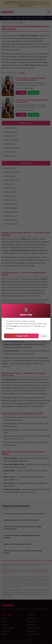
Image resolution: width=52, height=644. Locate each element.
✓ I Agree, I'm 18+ (21, 336)
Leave (44, 336)
